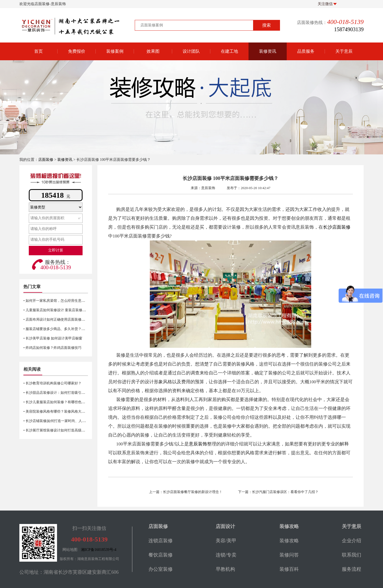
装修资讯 (268, 51)
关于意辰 (344, 51)
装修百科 (289, 569)
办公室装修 (161, 569)
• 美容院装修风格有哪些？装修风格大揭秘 (56, 411)
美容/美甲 (226, 541)
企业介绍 (352, 541)
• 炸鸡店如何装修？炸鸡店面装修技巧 (52, 348)
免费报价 (77, 51)
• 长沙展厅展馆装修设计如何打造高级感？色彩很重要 (65, 430)
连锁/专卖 (226, 555)
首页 (38, 51)
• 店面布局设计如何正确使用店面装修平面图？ (59, 319)
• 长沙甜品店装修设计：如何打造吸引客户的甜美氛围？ (66, 393)
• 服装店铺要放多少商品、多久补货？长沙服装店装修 (65, 329)
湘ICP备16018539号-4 (99, 550)
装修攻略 (289, 541)
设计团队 (191, 51)
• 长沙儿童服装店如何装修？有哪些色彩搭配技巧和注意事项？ (72, 402)
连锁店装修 (161, 541)
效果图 (153, 51)
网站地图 (70, 550)
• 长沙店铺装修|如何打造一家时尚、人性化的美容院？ (65, 421)
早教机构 (225, 569)
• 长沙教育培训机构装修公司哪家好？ (52, 383)
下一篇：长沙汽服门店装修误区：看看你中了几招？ (278, 492)
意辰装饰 (198, 444)
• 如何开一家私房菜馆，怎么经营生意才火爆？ (59, 301)
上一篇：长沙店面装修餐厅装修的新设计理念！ (186, 492)
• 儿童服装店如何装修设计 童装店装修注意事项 (60, 310)
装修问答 (289, 555)
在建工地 (229, 51)
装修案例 (115, 51)
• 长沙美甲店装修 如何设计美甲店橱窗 (53, 338)
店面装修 (46, 160)
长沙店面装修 (337, 227)
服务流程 (352, 569)
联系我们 (352, 555)
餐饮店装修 (161, 555)
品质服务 (306, 51)
